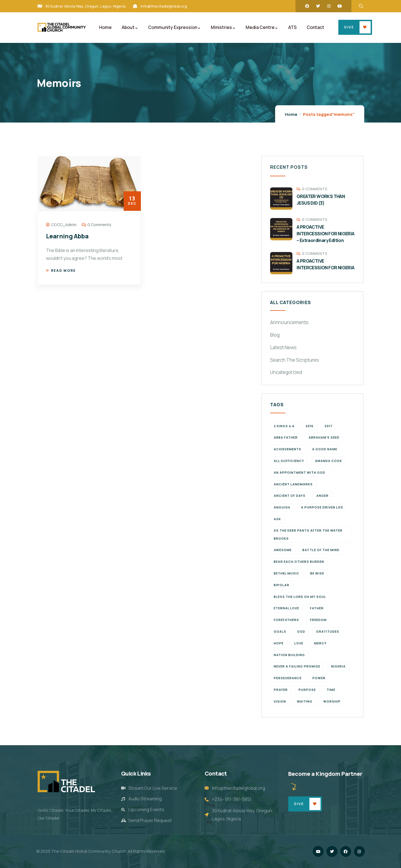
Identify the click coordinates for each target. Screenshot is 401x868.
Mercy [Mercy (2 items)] (320, 643)
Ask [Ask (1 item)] (277, 519)
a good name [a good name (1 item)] (325, 449)
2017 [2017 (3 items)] (328, 426)
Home (291, 114)
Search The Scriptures (294, 360)
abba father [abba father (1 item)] (286, 437)
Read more (61, 271)
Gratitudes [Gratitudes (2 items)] (328, 631)
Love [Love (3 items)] (299, 643)
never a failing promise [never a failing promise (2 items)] (297, 666)
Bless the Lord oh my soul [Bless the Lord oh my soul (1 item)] (300, 597)
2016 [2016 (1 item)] (310, 426)
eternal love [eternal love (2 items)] (286, 608)
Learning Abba (67, 236)
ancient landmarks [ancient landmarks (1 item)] (293, 484)
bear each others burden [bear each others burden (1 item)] (299, 562)
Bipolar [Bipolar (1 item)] (282, 585)
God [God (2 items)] (301, 631)
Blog (275, 335)
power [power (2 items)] (319, 678)
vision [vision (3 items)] (280, 701)
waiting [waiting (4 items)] (305, 701)
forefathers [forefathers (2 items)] (286, 620)
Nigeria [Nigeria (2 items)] (338, 666)
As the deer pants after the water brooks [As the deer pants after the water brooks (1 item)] (308, 534)
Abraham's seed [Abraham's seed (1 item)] (324, 437)
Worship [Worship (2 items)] (332, 701)
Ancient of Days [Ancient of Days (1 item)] (290, 496)
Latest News (283, 347)
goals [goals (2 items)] (280, 631)
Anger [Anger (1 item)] (322, 496)
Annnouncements (289, 322)
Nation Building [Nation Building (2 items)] (289, 655)
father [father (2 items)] (317, 608)
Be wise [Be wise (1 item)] (317, 573)
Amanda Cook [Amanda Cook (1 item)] (328, 461)
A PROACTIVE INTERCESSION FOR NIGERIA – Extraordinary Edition (326, 234)
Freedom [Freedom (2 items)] (318, 620)
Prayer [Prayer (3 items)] (281, 690)
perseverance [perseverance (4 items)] (288, 678)
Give (349, 27)
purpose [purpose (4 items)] (307, 690)
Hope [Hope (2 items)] (279, 643)
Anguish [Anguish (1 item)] (282, 507)
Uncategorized (286, 372)
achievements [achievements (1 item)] (288, 449)
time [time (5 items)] (331, 690)
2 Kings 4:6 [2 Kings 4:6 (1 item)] (284, 426)
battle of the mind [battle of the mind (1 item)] (321, 550)
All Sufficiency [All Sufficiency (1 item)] (289, 461)
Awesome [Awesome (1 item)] (283, 550)
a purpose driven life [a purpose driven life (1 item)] (322, 507)
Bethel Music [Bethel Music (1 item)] (287, 573)
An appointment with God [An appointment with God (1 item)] (299, 472)
